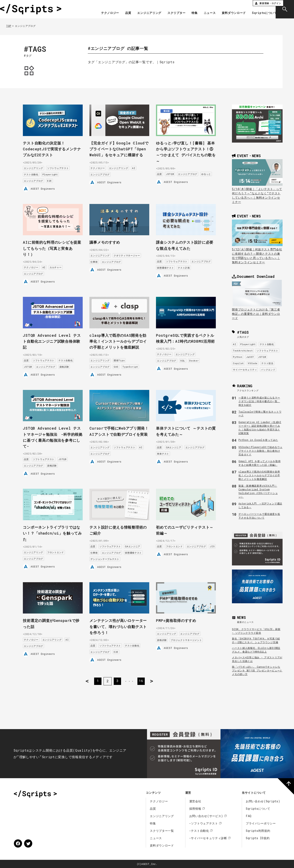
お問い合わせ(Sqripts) (263, 801)
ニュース (202, 13)
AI (138, 172)
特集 (187, 13)
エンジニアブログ (38, 179)
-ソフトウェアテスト (204, 823)
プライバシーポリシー (261, 823)
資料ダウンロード (226, 13)
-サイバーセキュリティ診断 (208, 838)
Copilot (238, 363)
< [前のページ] (84, 679)
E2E (54, 179)
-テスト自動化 (199, 831)
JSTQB (174, 172)
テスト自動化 (35, 173)
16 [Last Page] (142, 679)
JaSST (250, 357)
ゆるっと (166, 178)
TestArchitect (243, 351)
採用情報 (195, 809)
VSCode (253, 363)
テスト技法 (267, 363)
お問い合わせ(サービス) (206, 816)
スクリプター (169, 13)
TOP (9, 26)
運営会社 (195, 801)
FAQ (249, 816)
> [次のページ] (155, 679)
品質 (121, 13)
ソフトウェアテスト (62, 167)
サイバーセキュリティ (245, 370)
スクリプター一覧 (162, 831)
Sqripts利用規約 (258, 831)
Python (238, 357)
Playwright (54, 173)
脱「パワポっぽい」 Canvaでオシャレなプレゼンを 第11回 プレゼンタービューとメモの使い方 (257, 670)
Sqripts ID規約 (258, 838)
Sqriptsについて (257, 13)
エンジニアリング (142, 13)
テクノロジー (102, 13)
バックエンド (268, 370)
